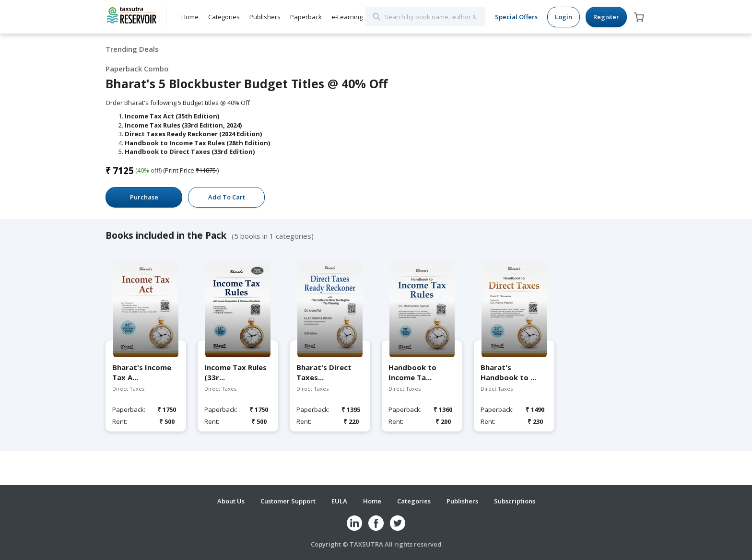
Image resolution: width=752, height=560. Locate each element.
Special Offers (516, 17)
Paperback (306, 17)
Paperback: (128, 409)
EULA (339, 501)
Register (606, 17)
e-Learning (347, 17)
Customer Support (288, 501)
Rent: (120, 421)
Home (190, 17)
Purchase (144, 197)
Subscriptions (515, 501)
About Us (231, 501)
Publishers (265, 17)
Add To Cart (227, 197)
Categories (224, 17)
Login (564, 17)
